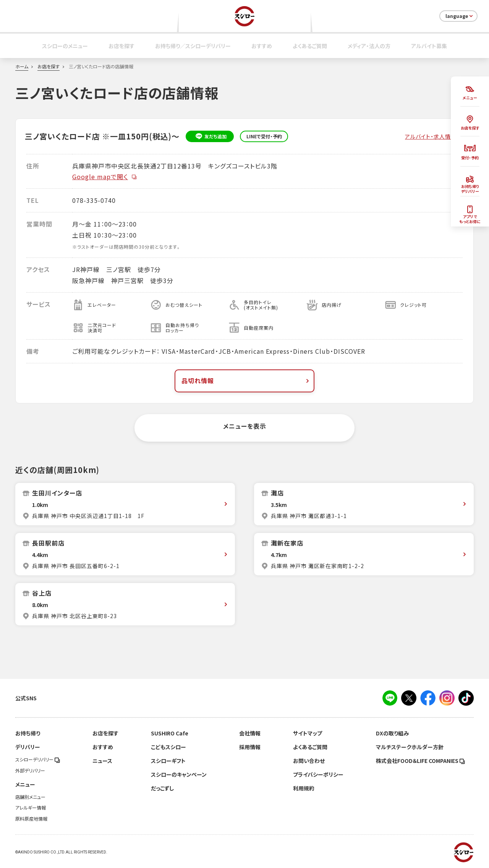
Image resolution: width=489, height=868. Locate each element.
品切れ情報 (246, 381)
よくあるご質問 (310, 46)
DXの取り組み (392, 733)
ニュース (102, 761)
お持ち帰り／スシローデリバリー (193, 46)
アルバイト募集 (429, 46)
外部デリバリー (30, 771)
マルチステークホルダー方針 (410, 747)
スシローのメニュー (65, 46)
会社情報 (250, 733)
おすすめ (262, 46)
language (460, 16)
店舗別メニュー (30, 797)
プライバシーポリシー (318, 774)
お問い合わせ (309, 761)
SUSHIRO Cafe (170, 733)
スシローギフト (168, 761)
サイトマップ (308, 733)
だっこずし (162, 788)
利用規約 (304, 788)
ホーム (22, 66)
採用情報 (250, 747)
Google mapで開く (105, 177)
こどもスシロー (168, 747)
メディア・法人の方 (369, 46)
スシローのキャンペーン (179, 774)
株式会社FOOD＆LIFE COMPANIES (420, 761)
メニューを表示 (245, 426)
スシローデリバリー (38, 759)
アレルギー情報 (31, 808)
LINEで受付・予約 (264, 136)
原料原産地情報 (31, 819)
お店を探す (121, 46)
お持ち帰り (28, 733)
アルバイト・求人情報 (431, 136)
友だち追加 (210, 136)
